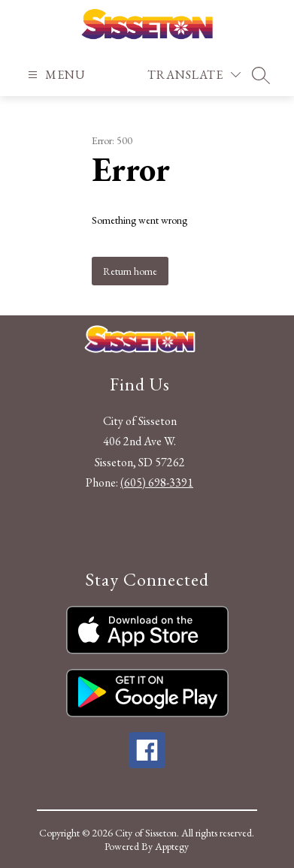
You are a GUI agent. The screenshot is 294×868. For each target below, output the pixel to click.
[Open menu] (55, 75)
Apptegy (172, 846)
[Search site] (261, 75)
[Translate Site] (194, 75)
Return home (130, 271)
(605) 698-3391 (157, 482)
